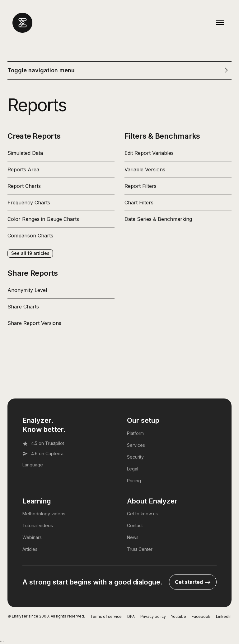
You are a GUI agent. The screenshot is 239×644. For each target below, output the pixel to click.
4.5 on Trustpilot (43, 443)
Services (136, 445)
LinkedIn (224, 616)
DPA (131, 616)
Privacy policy (153, 616)
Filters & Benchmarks (162, 136)
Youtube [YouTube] (178, 616)
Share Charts (23, 307)
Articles (30, 549)
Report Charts (24, 186)
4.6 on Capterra (43, 454)
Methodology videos (44, 514)
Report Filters (141, 186)
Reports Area (23, 169)
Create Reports (34, 136)
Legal (133, 469)
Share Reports (33, 273)
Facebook (201, 616)
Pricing (134, 481)
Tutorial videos (38, 525)
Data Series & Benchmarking (158, 219)
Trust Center (140, 549)
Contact (135, 525)
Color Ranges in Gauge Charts (43, 219)
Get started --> (193, 582)
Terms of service (106, 616)
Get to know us (142, 514)
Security (135, 457)
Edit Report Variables (149, 153)
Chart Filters (139, 203)
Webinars (32, 537)
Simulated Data (25, 153)
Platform (135, 433)
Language (33, 465)
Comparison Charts (30, 236)
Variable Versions (145, 169)
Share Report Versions (34, 323)
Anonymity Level (27, 290)
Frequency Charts (29, 203)
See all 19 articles (30, 253)
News (133, 537)
